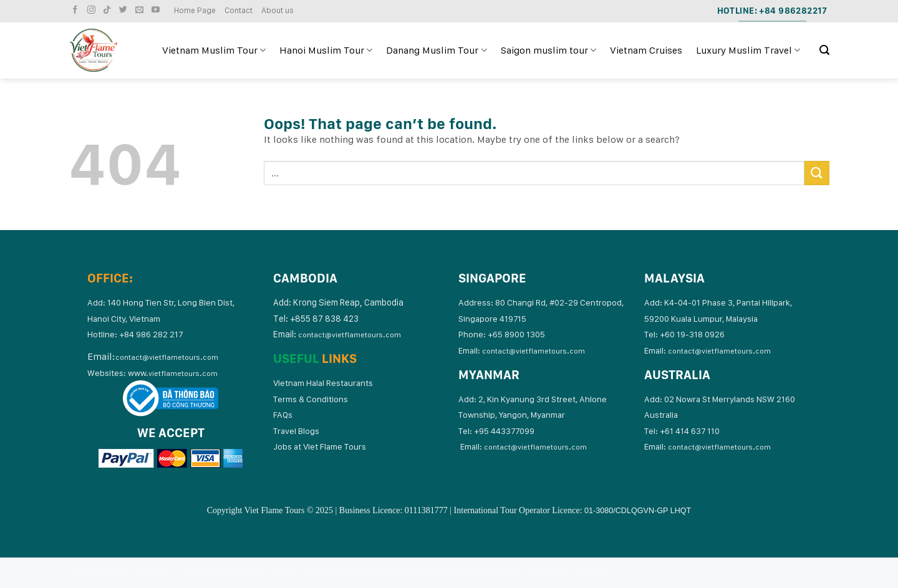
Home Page (195, 10)
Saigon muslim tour (548, 51)
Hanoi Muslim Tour (326, 51)
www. (173, 373)
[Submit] (817, 173)
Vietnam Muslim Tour (214, 51)
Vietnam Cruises (646, 50)
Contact (239, 10)
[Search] (824, 50)
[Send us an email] (141, 10)
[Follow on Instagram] (93, 10)
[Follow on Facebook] (77, 10)
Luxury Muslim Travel (748, 51)
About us (278, 10)
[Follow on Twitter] (125, 10)
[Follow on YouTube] (157, 10)
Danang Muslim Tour (436, 51)
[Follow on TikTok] (109, 10)
